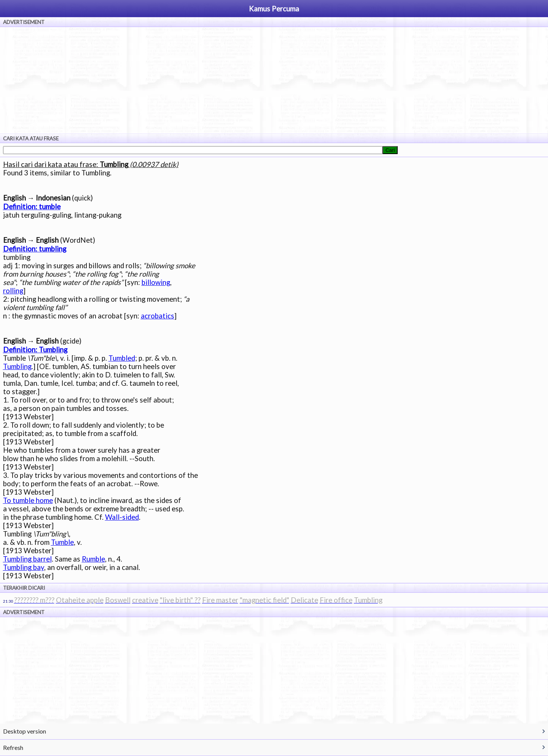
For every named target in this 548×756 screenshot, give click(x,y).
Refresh (13, 747)
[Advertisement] (274, 80)
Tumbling (17, 366)
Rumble (93, 559)
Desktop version (25, 731)
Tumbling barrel (27, 559)
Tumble (62, 542)
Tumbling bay (24, 567)
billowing (156, 282)
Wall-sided (122, 517)
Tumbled (122, 358)
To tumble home (28, 500)
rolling (13, 291)
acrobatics (158, 316)
